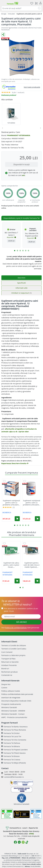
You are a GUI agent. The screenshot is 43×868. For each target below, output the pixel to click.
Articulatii (11, 14)
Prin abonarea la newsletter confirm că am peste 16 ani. (21, 610)
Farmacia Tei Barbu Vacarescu (14, 727)
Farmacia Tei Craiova (11, 760)
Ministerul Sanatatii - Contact (13, 714)
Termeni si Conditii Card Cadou (14, 649)
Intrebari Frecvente (9, 665)
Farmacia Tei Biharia (11, 746)
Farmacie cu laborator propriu (13, 655)
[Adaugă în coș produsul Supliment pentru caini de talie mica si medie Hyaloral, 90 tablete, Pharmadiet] (37, 581)
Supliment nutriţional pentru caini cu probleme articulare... (11, 503)
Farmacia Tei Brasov (10, 756)
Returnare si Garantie (10, 662)
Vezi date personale (20, 628)
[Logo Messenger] (19, 842)
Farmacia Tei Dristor (10, 733)
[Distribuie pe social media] (3, 35)
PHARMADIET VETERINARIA (19, 135)
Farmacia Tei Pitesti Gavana (13, 753)
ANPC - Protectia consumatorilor (14, 717)
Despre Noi (6, 684)
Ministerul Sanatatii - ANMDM (13, 711)
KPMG (31, 834)
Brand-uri (5, 668)
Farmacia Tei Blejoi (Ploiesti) (14, 763)
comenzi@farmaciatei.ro (14, 777)
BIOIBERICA (7, 512)
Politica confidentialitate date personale (17, 694)
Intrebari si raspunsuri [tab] (21, 293)
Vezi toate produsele (32, 87)
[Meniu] (3, 3)
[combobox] (21, 8)
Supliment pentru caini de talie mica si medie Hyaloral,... (31, 565)
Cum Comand (7, 652)
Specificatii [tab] (21, 283)
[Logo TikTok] (27, 842)
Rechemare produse (9, 672)
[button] (15, 251)
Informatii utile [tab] (21, 288)
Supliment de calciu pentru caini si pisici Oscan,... (11, 565)
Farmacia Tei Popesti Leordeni (15, 750)
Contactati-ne (7, 675)
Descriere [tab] (21, 278)
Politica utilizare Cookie (11, 691)
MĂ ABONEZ (22, 622)
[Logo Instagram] (23, 842)
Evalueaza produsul (9, 95)
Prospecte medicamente (11, 704)
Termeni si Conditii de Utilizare (14, 645)
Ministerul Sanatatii (9, 707)
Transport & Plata (8, 659)
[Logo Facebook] (15, 842)
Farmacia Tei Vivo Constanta (14, 740)
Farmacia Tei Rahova (11, 743)
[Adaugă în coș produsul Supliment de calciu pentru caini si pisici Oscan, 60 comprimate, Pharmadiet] (17, 581)
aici (24, 175)
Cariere (4, 688)
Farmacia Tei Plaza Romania (14, 730)
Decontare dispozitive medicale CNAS (16, 701)
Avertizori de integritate (11, 698)
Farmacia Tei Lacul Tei (11, 736)
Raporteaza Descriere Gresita (15, 463)
